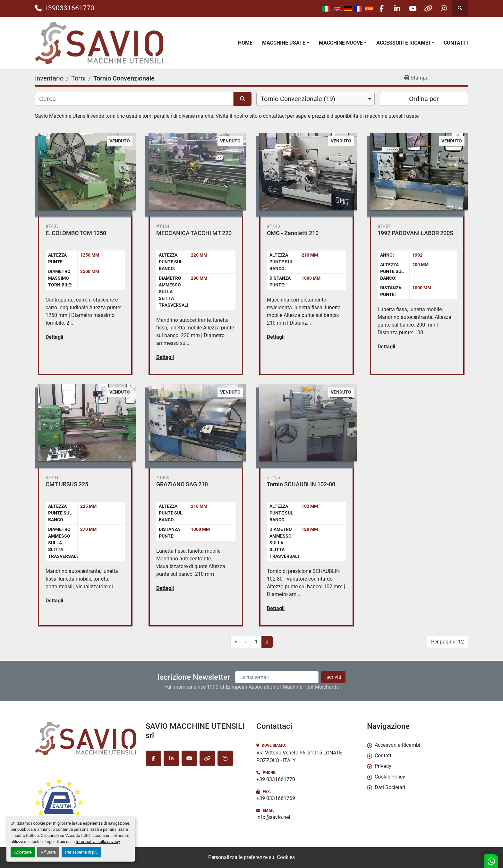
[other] (427, 8)
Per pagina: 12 (448, 642)
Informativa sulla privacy (98, 842)
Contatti (456, 43)
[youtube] (411, 8)
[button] (286, 43)
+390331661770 (69, 8)
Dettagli (54, 337)
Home (245, 43)
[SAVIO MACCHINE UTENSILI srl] (85, 738)
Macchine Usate (284, 43)
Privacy (383, 766)
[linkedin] (394, 8)
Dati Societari (390, 787)
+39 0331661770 (276, 779)
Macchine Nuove (341, 43)
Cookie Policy (390, 777)
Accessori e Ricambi (403, 43)
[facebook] (378, 8)
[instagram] (443, 8)
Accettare (23, 852)
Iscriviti (333, 677)
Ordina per (424, 99)
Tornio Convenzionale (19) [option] (298, 99)
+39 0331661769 (276, 798)
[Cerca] (134, 99)
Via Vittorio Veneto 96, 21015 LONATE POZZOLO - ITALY (299, 757)
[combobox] (315, 99)
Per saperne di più (81, 852)
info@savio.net (273, 817)
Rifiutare (48, 852)
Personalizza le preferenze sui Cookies (251, 857)
